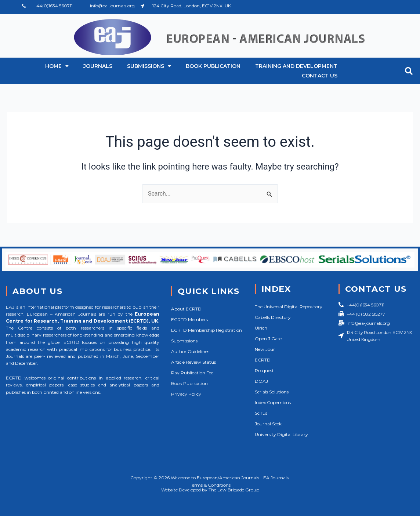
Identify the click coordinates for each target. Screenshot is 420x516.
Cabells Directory (273, 317)
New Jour (265, 349)
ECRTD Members (189, 319)
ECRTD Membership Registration (207, 330)
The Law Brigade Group (234, 490)
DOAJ (261, 381)
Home (57, 66)
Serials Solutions (272, 392)
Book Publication (213, 66)
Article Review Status (193, 362)
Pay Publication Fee (192, 373)
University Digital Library (281, 434)
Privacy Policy (186, 394)
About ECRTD (186, 309)
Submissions (149, 66)
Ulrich (261, 328)
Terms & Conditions (210, 485)
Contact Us (320, 76)
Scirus (261, 413)
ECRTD (263, 360)
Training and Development (296, 66)
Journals (98, 66)
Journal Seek (268, 424)
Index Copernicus (273, 402)
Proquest (264, 370)
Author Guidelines (190, 351)
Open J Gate (268, 339)
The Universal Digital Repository (289, 307)
